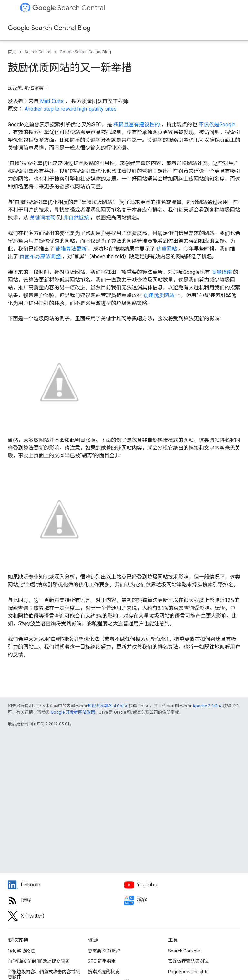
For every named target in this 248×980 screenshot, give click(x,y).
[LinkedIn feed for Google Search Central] (66, 885)
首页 (12, 52)
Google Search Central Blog (49, 28)
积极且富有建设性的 (137, 124)
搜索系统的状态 (104, 972)
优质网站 (167, 249)
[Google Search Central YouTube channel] (182, 885)
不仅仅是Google (217, 124)
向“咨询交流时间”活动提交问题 (39, 961)
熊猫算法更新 (72, 249)
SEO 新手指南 (102, 961)
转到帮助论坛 (21, 951)
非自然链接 (77, 218)
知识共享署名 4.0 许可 (108, 706)
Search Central (69, 8)
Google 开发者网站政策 (73, 712)
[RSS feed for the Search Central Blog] (66, 900)
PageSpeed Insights (188, 972)
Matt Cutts (52, 101)
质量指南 (222, 272)
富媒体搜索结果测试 (188, 961)
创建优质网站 (160, 295)
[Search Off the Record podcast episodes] (182, 900)
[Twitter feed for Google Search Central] (66, 916)
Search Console (184, 951)
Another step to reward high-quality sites (71, 109)
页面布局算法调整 (41, 256)
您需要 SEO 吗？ (104, 951)
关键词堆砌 (43, 218)
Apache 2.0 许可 (208, 706)
